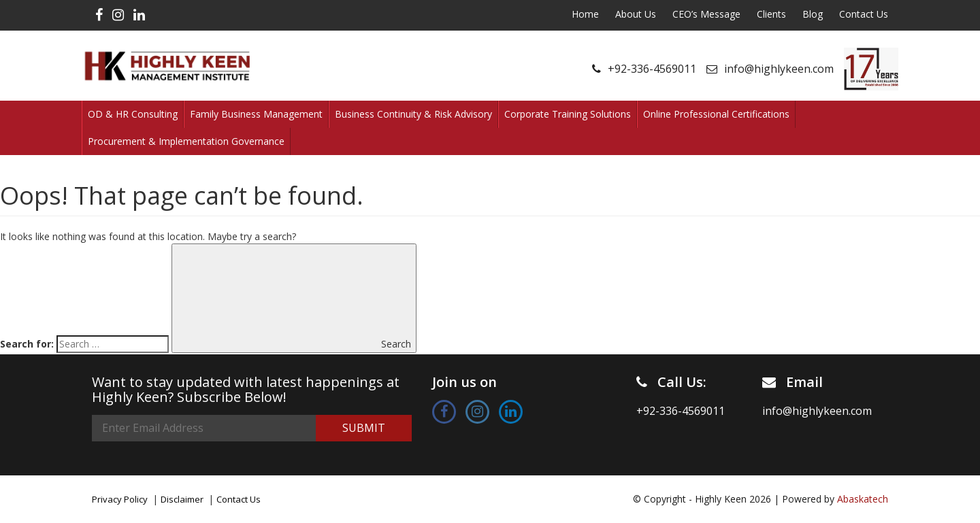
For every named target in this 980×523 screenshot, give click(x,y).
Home (585, 14)
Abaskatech (863, 499)
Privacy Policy (120, 499)
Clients (771, 14)
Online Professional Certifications (716, 114)
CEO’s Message (706, 14)
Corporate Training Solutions (568, 114)
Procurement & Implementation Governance (186, 141)
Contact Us (864, 14)
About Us (636, 14)
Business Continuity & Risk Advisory (413, 114)
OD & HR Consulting (133, 114)
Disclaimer (182, 499)
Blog (813, 14)
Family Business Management (256, 114)
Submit (364, 428)
